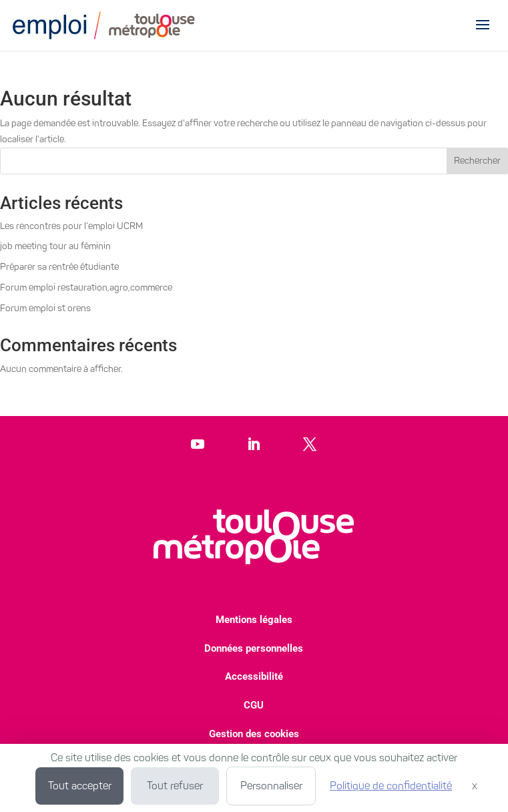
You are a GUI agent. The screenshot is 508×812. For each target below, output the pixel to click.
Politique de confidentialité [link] (391, 786)
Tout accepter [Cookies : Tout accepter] (80, 786)
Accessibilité (254, 676)
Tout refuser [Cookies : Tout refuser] (175, 786)
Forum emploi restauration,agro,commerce (86, 287)
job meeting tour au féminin (55, 246)
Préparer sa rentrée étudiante (59, 267)
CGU (254, 705)
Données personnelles (254, 648)
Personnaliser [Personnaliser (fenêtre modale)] (271, 786)
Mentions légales (254, 620)
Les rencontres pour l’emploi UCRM (71, 226)
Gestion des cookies (254, 734)
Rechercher (477, 161)
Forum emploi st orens (45, 308)
